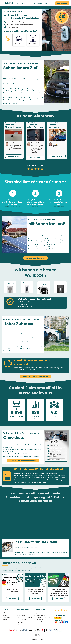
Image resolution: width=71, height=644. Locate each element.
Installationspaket (21, 621)
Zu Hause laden (21, 612)
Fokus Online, (10, 104)
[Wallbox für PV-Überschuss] (35, 258)
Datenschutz (42, 638)
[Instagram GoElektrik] (36, 635)
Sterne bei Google (61, 613)
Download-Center (8, 621)
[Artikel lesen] (12, 599)
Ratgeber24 (16, 104)
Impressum (32, 638)
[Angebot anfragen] (62, 3)
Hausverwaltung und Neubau (24, 617)
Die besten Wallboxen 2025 (42, 612)
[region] (10, 287)
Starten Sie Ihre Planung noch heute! (20, 100)
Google (41, 165)
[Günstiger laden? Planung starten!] (35, 376)
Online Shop (20, 614)
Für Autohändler (21, 616)
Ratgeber (19, 624)
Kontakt (5, 614)
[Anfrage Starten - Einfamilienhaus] (19, 40)
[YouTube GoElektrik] (39, 635)
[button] (17, 3)
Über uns (5, 616)
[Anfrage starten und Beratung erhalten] (23, 461)
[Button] (33, 40)
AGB (37, 638)
